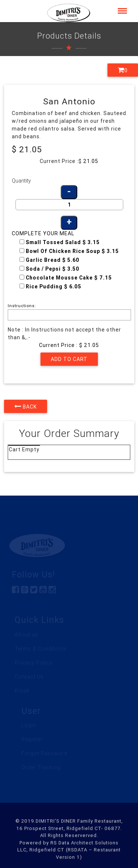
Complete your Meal (43, 233)
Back (26, 406)
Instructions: (22, 306)
